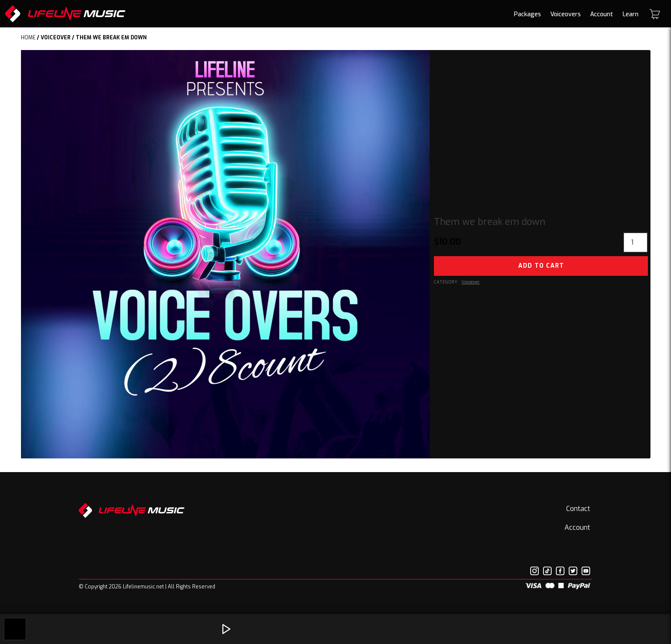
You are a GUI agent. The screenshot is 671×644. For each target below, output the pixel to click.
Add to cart (541, 266)
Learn (631, 14)
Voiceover (56, 38)
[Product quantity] (635, 242)
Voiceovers (566, 14)
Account (602, 14)
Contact (578, 509)
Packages (527, 14)
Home (28, 38)
